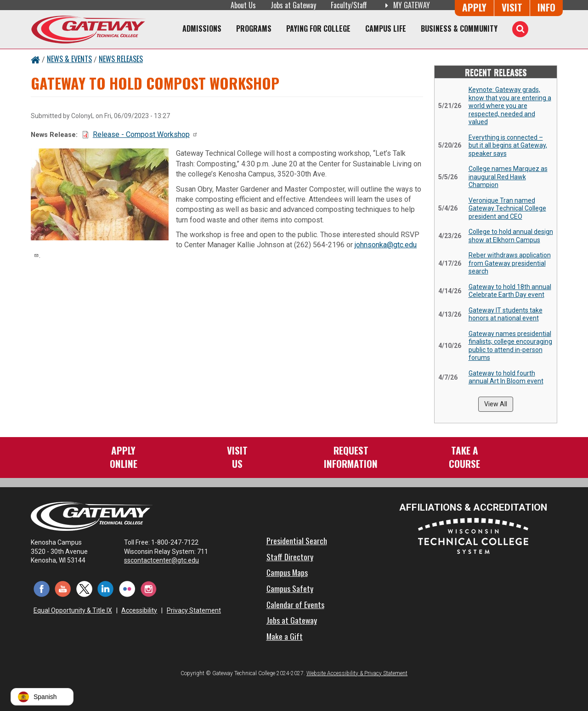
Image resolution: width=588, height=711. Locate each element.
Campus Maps (287, 572)
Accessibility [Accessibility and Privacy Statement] (139, 610)
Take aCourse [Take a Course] (464, 457)
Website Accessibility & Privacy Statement (357, 673)
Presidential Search (297, 540)
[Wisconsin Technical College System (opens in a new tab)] (473, 536)
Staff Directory (290, 557)
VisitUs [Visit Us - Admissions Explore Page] (237, 457)
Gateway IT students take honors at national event (506, 314)
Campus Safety (290, 588)
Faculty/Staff (349, 5)
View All (496, 404)
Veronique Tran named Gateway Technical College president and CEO (507, 208)
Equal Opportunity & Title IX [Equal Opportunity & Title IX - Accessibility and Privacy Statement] (73, 610)
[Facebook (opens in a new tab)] (42, 589)
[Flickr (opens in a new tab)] (127, 589)
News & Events (69, 59)
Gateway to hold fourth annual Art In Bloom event (506, 377)
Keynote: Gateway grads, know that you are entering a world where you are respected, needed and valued (510, 106)
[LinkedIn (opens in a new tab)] (106, 589)
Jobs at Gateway (293, 5)
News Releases (121, 59)
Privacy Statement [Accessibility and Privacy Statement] (194, 610)
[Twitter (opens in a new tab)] (84, 589)
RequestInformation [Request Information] (351, 457)
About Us (243, 5)
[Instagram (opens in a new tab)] (149, 589)
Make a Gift (285, 636)
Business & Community (459, 28)
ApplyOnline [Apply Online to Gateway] (124, 457)
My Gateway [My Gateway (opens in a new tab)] (406, 5)
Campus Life (386, 28)
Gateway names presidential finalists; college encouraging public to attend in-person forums (510, 346)
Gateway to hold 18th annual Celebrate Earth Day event (510, 291)
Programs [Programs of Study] (254, 28)
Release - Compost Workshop (145, 134)
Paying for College (318, 28)
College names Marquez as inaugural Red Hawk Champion (508, 177)
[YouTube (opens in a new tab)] (63, 589)
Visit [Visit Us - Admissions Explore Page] (512, 7)
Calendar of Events (295, 604)
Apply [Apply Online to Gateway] (474, 7)
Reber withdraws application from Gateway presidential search (510, 263)
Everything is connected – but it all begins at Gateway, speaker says (508, 145)
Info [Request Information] (546, 7)
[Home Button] (35, 59)
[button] (42, 697)
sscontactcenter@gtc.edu (166, 560)
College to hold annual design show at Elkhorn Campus (511, 236)
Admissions (202, 28)
